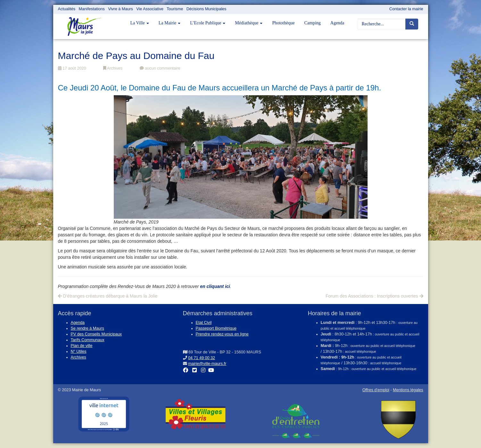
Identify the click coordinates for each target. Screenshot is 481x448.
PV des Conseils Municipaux (96, 334)
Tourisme (175, 9)
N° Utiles (79, 351)
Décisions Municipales (207, 9)
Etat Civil (204, 323)
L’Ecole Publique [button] (208, 23)
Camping (312, 23)
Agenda (337, 23)
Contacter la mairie (406, 9)
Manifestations (92, 9)
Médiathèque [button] (249, 23)
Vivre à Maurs (120, 9)
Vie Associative (150, 9)
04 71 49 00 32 (202, 358)
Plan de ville (82, 346)
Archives (113, 68)
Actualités (67, 9)
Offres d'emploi (376, 390)
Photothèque (283, 23)
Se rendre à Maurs (87, 328)
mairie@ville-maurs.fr (207, 364)
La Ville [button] (140, 23)
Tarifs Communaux (88, 340)
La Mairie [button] (170, 23)
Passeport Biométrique (216, 328)
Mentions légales (408, 390)
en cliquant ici (215, 286)
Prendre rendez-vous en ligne (222, 334)
